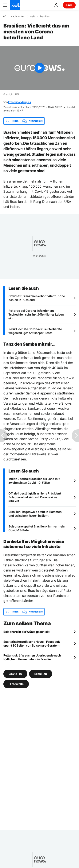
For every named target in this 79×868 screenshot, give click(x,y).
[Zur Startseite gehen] (15, 5)
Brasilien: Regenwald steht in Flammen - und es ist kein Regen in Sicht (36, 514)
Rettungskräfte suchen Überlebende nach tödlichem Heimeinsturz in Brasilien (32, 657)
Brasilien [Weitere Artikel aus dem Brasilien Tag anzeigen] (41, 674)
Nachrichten (18, 16)
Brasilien (44, 16)
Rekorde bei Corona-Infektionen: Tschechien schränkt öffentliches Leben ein (36, 314)
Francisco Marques (20, 102)
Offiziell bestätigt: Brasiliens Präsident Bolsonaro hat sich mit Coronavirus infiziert (35, 497)
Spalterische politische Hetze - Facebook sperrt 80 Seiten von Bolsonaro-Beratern (32, 643)
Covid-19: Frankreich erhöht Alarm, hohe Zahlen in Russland (37, 298)
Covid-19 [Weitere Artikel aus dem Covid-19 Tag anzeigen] (15, 674)
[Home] (5, 16)
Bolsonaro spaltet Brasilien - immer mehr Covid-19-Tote (37, 528)
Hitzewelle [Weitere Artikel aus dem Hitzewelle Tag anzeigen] (16, 684)
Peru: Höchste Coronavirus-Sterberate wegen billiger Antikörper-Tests (35, 331)
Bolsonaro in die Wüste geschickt (26, 632)
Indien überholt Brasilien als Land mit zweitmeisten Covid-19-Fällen (34, 481)
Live (69, 5)
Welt (32, 16)
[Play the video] (39, 68)
